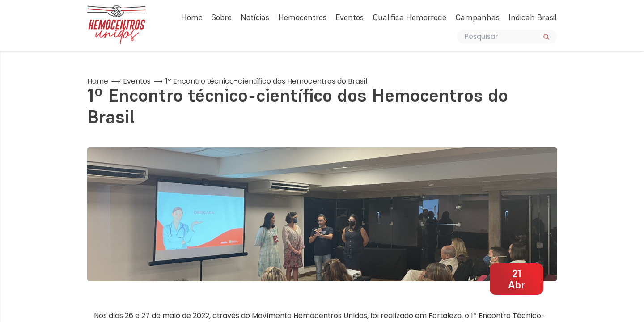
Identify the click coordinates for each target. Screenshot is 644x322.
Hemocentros (302, 17)
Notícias (255, 17)
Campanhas (477, 17)
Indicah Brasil (533, 17)
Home (192, 17)
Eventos (350, 17)
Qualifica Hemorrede (409, 17)
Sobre (222, 17)
